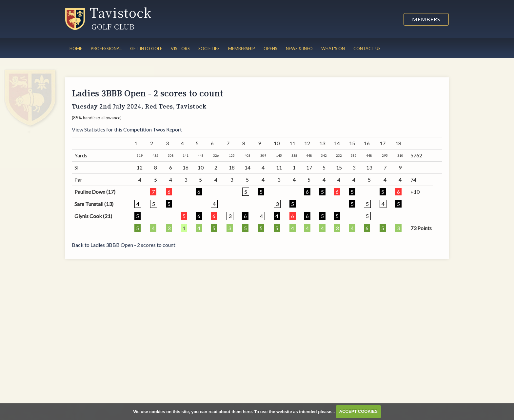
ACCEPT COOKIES (358, 411)
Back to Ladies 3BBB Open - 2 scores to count (124, 245)
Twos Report (167, 129)
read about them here (230, 411)
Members (426, 19)
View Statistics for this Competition (112, 129)
